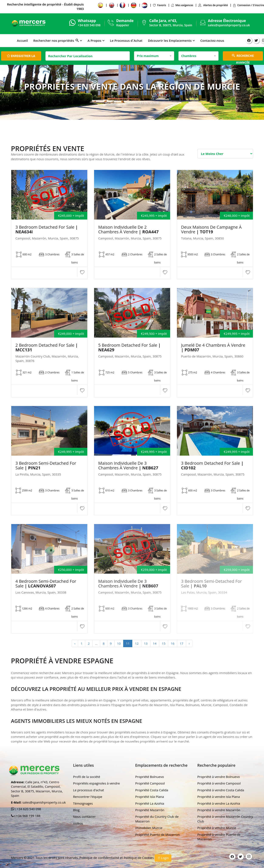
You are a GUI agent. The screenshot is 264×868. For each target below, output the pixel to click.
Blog (76, 810)
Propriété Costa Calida (152, 790)
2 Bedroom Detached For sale (47, 348)
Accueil (22, 40)
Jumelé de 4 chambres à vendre (213, 348)
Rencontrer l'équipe (88, 797)
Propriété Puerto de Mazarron (158, 835)
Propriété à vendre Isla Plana (219, 797)
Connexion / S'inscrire (248, 5)
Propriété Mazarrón (150, 810)
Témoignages (83, 803)
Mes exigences (182, 5)
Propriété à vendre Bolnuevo (219, 777)
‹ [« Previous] (75, 643)
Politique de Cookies (139, 858)
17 (181, 643)
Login (163, 858)
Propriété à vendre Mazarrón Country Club (225, 819)
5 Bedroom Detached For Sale (130, 348)
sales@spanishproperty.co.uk (229, 25)
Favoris (159, 5)
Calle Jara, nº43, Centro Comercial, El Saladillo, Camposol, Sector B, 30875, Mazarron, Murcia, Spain (37, 789)
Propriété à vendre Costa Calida (221, 790)
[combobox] (154, 56)
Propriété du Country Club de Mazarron (157, 819)
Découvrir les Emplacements (170, 40)
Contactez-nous (212, 40)
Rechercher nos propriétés (56, 40)
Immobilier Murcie (149, 828)
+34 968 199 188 (28, 816)
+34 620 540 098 (29, 809)
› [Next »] (189, 643)
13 (146, 643)
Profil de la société (87, 777)
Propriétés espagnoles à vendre (96, 783)
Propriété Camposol (150, 783)
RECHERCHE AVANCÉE (243, 57)
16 (173, 643)
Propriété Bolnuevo (150, 777)
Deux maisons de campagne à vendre (211, 230)
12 (137, 643)
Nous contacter (84, 817)
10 (119, 643)
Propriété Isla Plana (150, 797)
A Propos (94, 40)
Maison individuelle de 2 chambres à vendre (128, 230)
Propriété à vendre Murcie (217, 828)
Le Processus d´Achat (126, 40)
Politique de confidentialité (100, 858)
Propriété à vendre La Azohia (219, 803)
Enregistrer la (21, 56)
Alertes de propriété (213, 5)
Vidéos (78, 823)
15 (164, 643)
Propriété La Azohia (150, 803)
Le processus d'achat (89, 790)
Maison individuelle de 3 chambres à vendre (128, 466)
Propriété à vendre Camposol (219, 783)
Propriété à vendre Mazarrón (219, 810)
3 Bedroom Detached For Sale (47, 230)
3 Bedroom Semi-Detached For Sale (46, 466)
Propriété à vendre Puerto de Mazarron (219, 837)
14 (155, 643)
